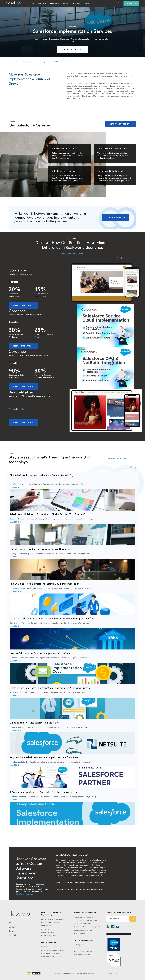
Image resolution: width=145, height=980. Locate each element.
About (31, 4)
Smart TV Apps (79, 933)
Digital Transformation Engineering (38, 62)
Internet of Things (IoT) (83, 951)
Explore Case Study (22, 305)
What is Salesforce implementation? (72, 855)
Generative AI (79, 948)
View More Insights (115, 459)
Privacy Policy (113, 973)
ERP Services (46, 929)
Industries (54, 4)
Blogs (11, 931)
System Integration (48, 936)
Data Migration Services (50, 953)
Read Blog (72, 491)
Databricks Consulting (49, 947)
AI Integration (79, 945)
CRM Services (58, 62)
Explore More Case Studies (71, 254)
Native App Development (83, 917)
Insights (66, 4)
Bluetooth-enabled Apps (83, 930)
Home (11, 62)
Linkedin (21, 409)
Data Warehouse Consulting (52, 957)
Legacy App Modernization (84, 924)
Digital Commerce (48, 932)
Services (41, 4)
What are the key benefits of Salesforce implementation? (81, 890)
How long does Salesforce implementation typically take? (81, 882)
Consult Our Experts (71, 49)
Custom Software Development (53, 919)
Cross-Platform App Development (87, 920)
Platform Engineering (82, 954)
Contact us (131, 3)
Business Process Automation (52, 922)
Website (12, 409)
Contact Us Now (114, 218)
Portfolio (77, 4)
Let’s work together (119, 124)
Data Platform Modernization (53, 950)
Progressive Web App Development (87, 927)
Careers (87, 4)
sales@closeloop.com (24, 894)
